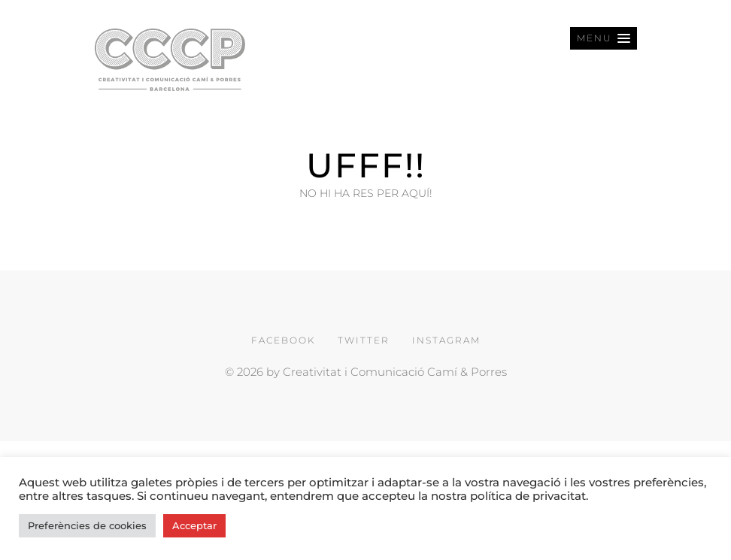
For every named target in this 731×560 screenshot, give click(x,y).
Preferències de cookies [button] (87, 525)
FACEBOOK (283, 340)
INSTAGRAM (446, 340)
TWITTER (364, 340)
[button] (604, 38)
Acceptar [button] (194, 525)
